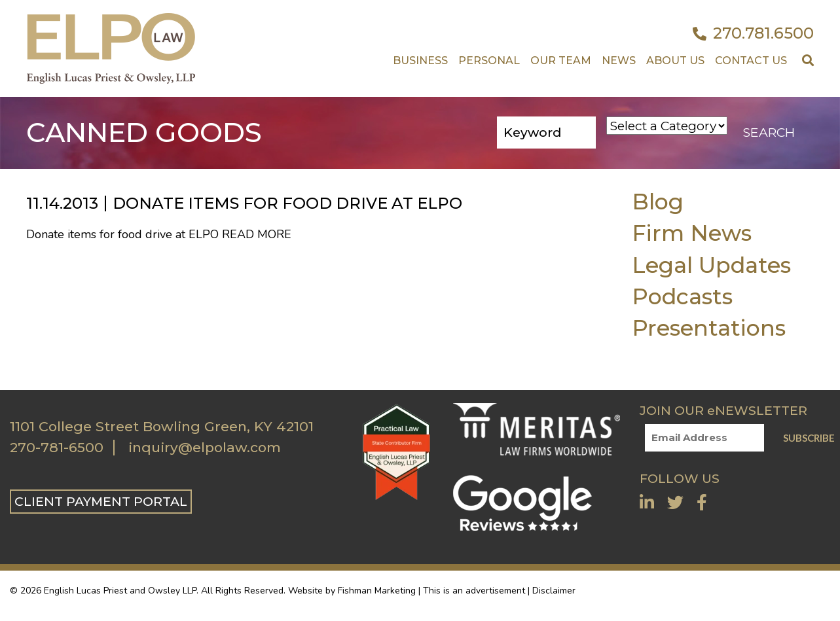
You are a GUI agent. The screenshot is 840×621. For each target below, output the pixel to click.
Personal (489, 61)
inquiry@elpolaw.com (205, 448)
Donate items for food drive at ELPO (287, 203)
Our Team (561, 61)
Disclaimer (554, 591)
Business (420, 61)
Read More (257, 234)
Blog (658, 201)
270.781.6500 (753, 33)
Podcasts (682, 296)
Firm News (692, 233)
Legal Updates (711, 265)
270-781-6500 (57, 448)
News (619, 61)
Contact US (751, 61)
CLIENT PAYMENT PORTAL (101, 501)
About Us (675, 61)
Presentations (709, 328)
